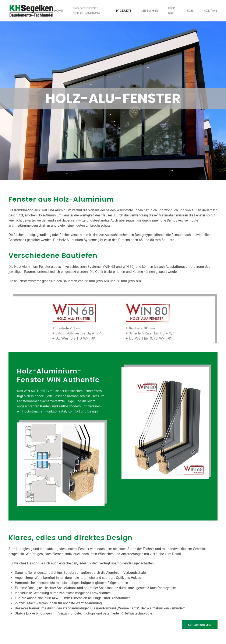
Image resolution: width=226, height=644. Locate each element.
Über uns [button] (172, 11)
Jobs (190, 11)
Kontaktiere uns (200, 625)
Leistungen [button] (150, 11)
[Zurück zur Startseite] (31, 11)
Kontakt (211, 11)
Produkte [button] (124, 11)
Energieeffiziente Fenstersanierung (86, 11)
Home (59, 11)
